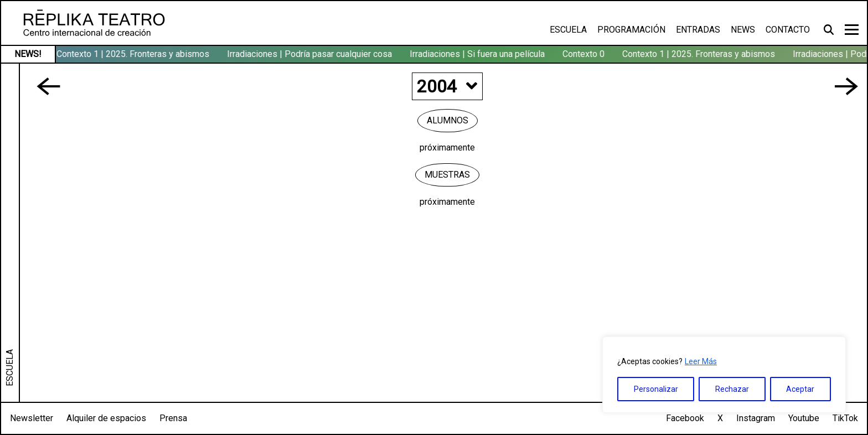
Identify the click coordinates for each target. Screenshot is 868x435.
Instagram (756, 418)
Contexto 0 (585, 54)
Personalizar (656, 389)
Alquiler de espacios (106, 418)
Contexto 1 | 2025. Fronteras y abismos (134, 54)
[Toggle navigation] (852, 30)
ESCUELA (10, 368)
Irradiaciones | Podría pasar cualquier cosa (311, 54)
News (743, 30)
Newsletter (32, 418)
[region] (724, 375)
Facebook (685, 418)
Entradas (698, 30)
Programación (631, 30)
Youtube (804, 418)
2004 (447, 86)
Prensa (173, 418)
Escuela (568, 30)
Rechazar (732, 389)
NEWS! (28, 54)
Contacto (788, 30)
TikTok (845, 418)
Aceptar (800, 389)
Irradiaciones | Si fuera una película (478, 54)
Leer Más (701, 361)
